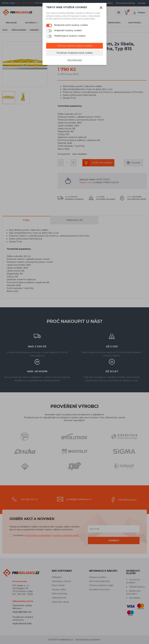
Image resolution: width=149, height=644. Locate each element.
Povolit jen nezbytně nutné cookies (75, 53)
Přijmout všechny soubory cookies (75, 46)
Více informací (75, 60)
